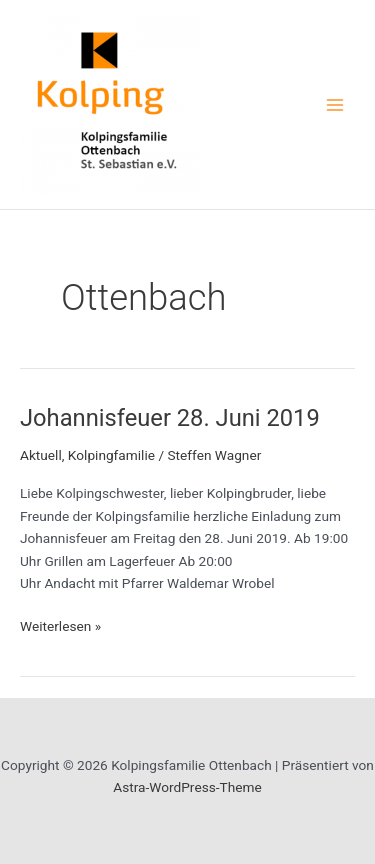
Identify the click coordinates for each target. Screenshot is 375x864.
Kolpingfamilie (111, 455)
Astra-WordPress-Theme (187, 787)
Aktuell (41, 455)
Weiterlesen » (60, 626)
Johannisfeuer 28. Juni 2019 (170, 418)
